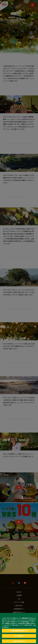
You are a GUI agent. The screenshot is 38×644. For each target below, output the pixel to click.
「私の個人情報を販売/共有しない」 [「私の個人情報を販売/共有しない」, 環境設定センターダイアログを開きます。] (19, 633)
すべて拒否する (19, 638)
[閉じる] (36, 618)
